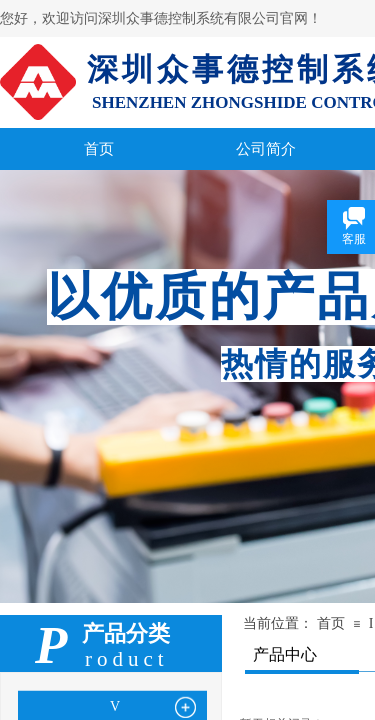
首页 (331, 623)
